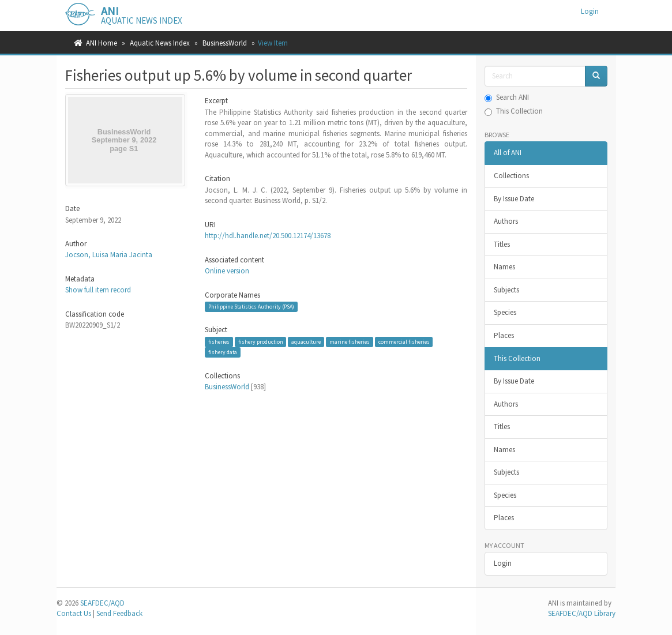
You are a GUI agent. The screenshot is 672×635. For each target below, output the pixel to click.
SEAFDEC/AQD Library (582, 613)
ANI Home (102, 43)
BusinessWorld (225, 43)
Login (503, 563)
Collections (511, 176)
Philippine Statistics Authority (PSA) (251, 307)
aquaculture (306, 342)
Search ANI (507, 97)
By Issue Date (514, 199)
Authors (506, 221)
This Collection (514, 111)
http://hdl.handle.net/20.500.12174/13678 (268, 236)
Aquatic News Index (160, 43)
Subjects (506, 290)
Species (505, 312)
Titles (502, 244)
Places (504, 335)
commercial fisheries (404, 342)
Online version (227, 271)
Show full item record (98, 290)
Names (504, 267)
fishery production (261, 342)
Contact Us (74, 613)
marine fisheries (350, 342)
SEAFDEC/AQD (102, 603)
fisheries (219, 342)
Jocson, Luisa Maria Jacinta (109, 255)
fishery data (223, 352)
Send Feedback (119, 613)
